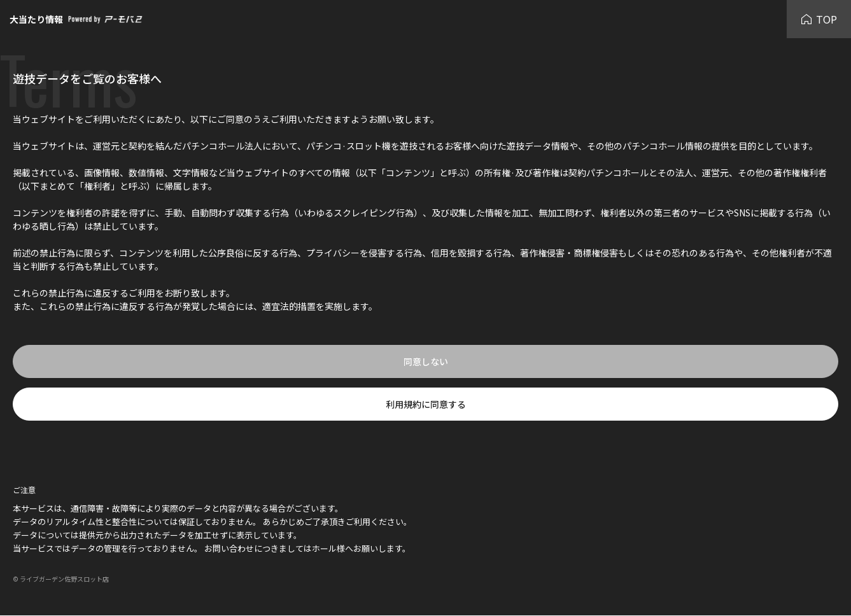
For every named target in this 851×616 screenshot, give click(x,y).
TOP (819, 19)
